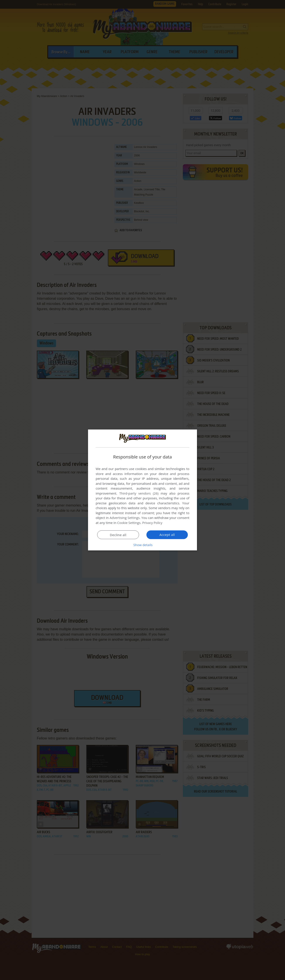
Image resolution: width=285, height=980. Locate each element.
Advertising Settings (125, 518)
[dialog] (142, 490)
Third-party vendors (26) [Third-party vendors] (139, 493)
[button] (142, 545)
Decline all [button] (118, 535)
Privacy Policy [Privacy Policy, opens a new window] (153, 523)
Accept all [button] (167, 535)
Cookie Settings (129, 523)
